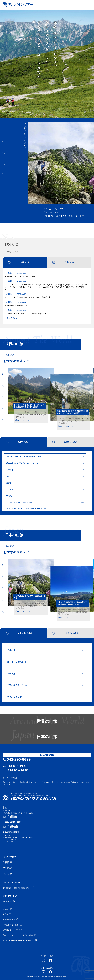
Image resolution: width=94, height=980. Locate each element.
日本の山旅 (69, 262)
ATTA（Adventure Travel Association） (20, 940)
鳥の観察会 (9, 901)
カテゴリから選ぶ (25, 633)
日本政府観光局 (10, 920)
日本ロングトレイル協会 (14, 930)
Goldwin (7, 909)
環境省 (7, 914)
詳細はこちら (23, 420)
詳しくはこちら (51, 212)
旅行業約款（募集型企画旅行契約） (19, 888)
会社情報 (7, 862)
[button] (5, 127)
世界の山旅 (25, 262)
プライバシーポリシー (12, 883)
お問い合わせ (9, 857)
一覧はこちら (15, 252)
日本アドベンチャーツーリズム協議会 (19, 935)
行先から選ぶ (24, 442)
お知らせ (7, 874)
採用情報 (7, 868)
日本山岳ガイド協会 (12, 925)
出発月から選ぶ (71, 442)
